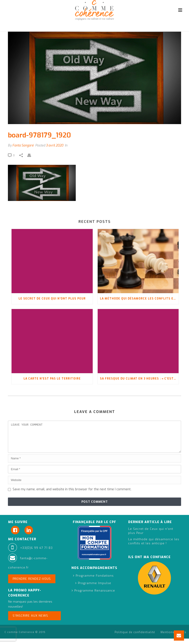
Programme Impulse (93, 589)
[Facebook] (16, 535)
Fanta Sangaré (23, 145)
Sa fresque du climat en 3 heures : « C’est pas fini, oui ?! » (139, 379)
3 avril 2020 (55, 145)
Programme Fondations (93, 581)
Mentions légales (173, 638)
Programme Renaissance (93, 596)
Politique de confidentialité (135, 638)
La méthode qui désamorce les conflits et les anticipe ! (139, 299)
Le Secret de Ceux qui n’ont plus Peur (52, 299)
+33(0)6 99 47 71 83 (36, 553)
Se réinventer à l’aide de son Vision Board (118, 27)
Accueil (77, 27)
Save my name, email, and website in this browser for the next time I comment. (72, 495)
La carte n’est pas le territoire (52, 379)
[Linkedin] (30, 535)
